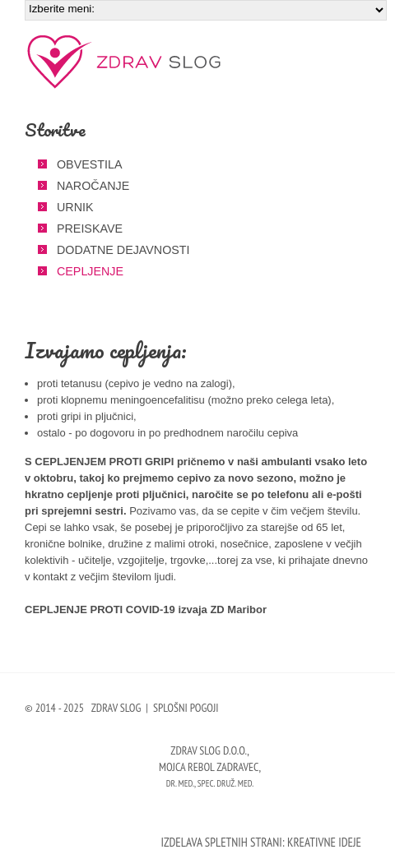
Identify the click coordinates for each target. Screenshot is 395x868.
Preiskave (90, 229)
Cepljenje (90, 271)
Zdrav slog (125, 62)
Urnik (75, 207)
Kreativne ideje (324, 842)
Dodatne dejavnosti (123, 250)
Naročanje (93, 186)
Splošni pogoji (186, 708)
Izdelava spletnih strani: (222, 842)
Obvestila (89, 164)
